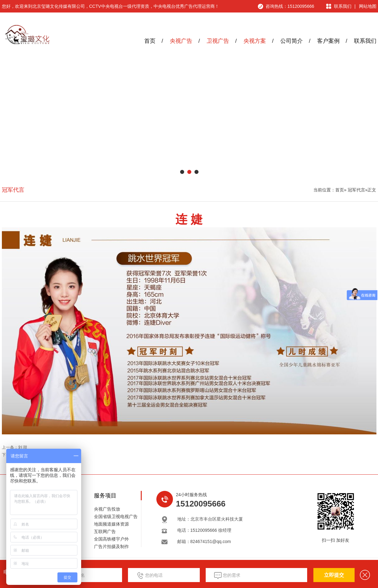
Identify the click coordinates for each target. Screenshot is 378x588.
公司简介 (292, 41)
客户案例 (328, 41)
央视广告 (181, 41)
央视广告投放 (107, 509)
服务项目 (105, 496)
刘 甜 (23, 447)
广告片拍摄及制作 (111, 546)
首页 (150, 41)
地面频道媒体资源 (111, 524)
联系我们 (343, 6)
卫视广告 (218, 41)
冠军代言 (13, 190)
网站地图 (368, 6)
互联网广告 (105, 531)
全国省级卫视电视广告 (116, 516)
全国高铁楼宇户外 (111, 539)
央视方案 (255, 41)
